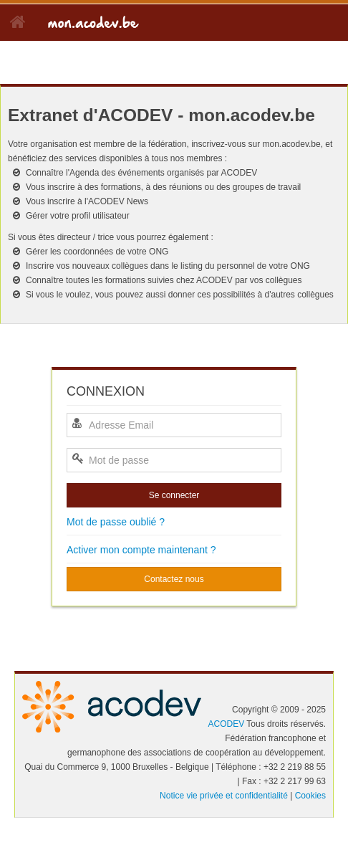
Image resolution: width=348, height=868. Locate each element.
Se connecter (174, 495)
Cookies (310, 796)
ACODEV (226, 724)
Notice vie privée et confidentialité (224, 796)
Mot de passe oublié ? (116, 522)
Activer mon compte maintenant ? (141, 550)
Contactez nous (174, 579)
